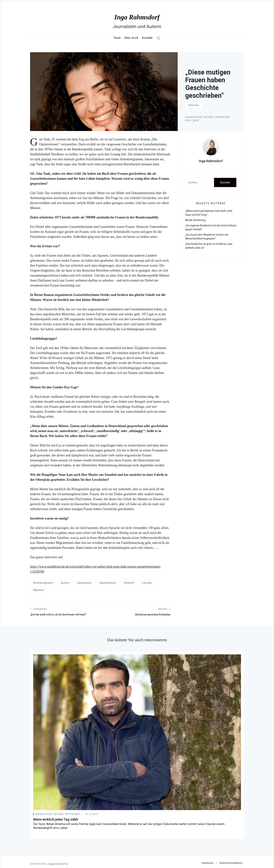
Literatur (147, 583)
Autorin (65, 583)
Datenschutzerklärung (231, 863)
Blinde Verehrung (195, 220)
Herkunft (129, 583)
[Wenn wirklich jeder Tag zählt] (137, 732)
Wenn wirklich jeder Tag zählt (56, 819)
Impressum (207, 863)
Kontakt (147, 38)
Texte (117, 38)
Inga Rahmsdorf (137, 17)
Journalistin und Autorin (137, 27)
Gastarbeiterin (108, 583)
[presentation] (211, 147)
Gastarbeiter (84, 583)
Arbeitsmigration (43, 583)
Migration (39, 590)
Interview (194, 105)
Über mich (131, 38)
